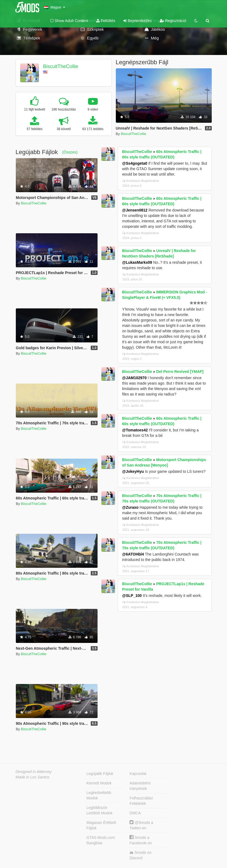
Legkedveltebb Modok (99, 795)
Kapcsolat (138, 774)
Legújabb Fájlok (100, 774)
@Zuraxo (130, 507)
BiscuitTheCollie (61, 66)
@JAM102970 (134, 378)
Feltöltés (106, 21)
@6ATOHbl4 (133, 554)
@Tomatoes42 (135, 430)
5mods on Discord (140, 855)
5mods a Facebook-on (141, 840)
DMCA (135, 813)
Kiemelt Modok (99, 783)
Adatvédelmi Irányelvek (140, 786)
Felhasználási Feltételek (141, 801)
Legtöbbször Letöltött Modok (99, 810)
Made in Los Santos (32, 777)
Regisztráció (173, 21)
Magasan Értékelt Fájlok (101, 825)
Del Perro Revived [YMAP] (180, 372)
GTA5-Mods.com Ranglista (101, 840)
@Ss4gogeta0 (135, 163)
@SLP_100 (132, 596)
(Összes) (70, 152)
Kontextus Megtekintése (141, 181)
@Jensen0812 (135, 210)
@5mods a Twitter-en (141, 825)
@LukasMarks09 (137, 262)
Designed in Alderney (34, 772)
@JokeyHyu (133, 471)
